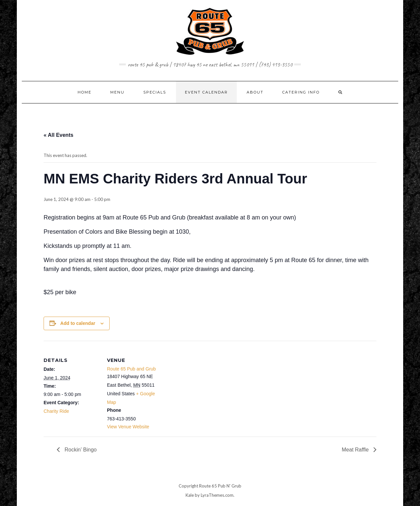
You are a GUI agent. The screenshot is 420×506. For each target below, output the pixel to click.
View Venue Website (128, 427)
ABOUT (255, 92)
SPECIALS (155, 92)
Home (85, 92)
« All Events (58, 135)
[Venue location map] (205, 387)
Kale (190, 495)
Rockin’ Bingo (80, 450)
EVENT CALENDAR (206, 92)
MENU (117, 92)
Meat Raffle (356, 450)
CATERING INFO (301, 92)
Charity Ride (56, 411)
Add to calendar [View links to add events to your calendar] (78, 323)
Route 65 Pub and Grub (131, 369)
